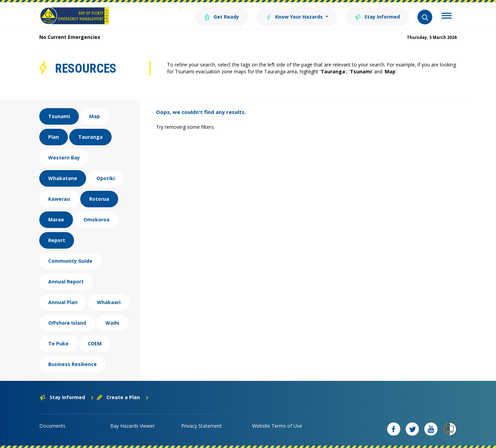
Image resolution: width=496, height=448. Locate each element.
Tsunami (59, 116)
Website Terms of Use (277, 426)
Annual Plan (63, 302)
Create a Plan (123, 397)
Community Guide (70, 261)
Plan (54, 137)
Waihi (112, 323)
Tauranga (90, 137)
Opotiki (106, 178)
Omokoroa (96, 220)
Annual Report (66, 282)
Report (57, 240)
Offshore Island (67, 323)
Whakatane (63, 178)
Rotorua (99, 199)
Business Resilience (73, 364)
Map (95, 116)
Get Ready (221, 16)
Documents (52, 426)
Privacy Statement (201, 426)
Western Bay (64, 158)
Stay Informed (377, 16)
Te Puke (58, 343)
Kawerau (59, 199)
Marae (56, 220)
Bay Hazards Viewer (132, 426)
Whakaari (109, 302)
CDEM (95, 343)
